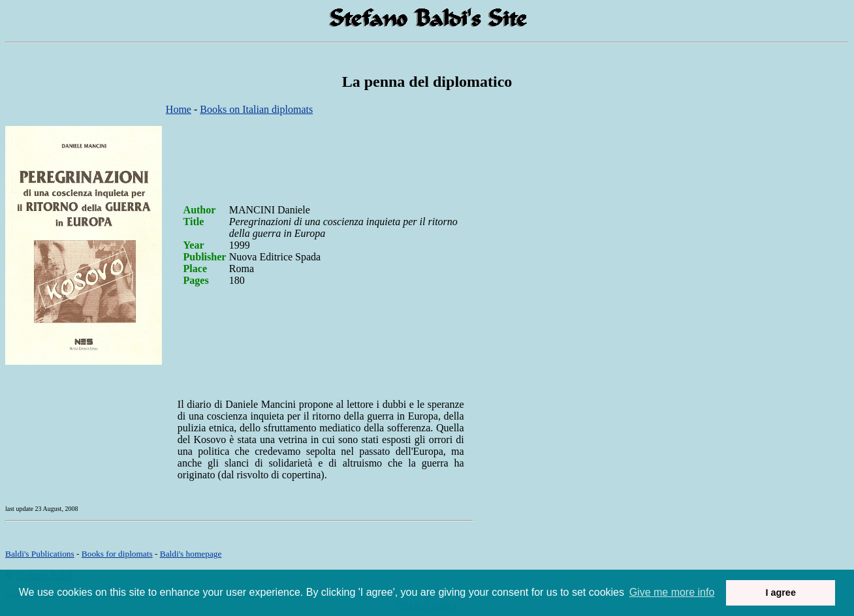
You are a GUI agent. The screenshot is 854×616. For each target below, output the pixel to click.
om (191, 554)
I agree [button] (780, 593)
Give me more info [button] (672, 592)
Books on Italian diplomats (256, 109)
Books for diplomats (117, 554)
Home (179, 109)
